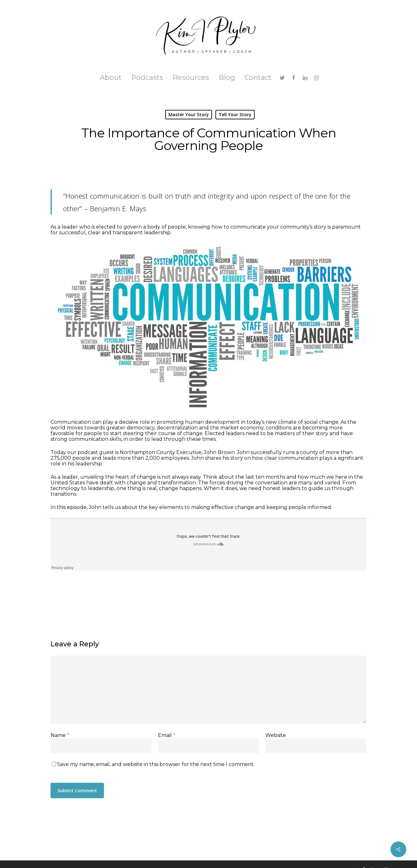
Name (60, 735)
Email (167, 735)
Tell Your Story (235, 114)
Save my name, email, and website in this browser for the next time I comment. (156, 764)
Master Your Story (189, 114)
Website (276, 735)
